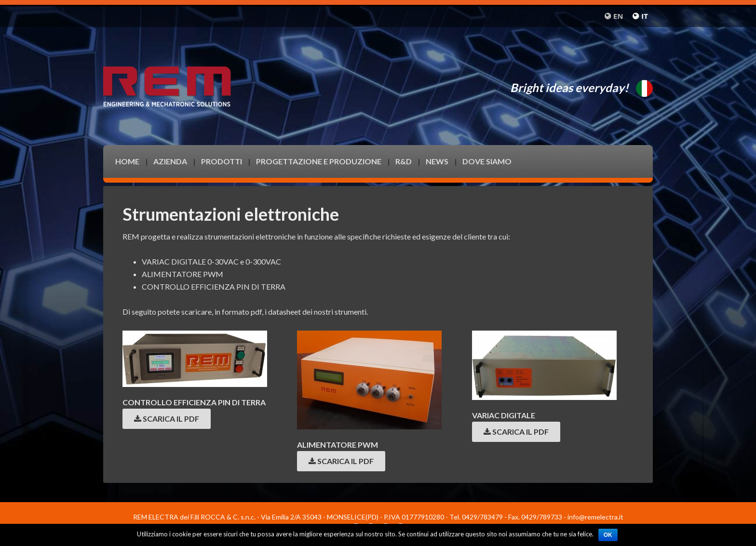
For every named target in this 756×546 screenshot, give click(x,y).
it (645, 16)
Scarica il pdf (167, 419)
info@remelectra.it (595, 517)
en (618, 16)
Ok (608, 535)
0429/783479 (482, 517)
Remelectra (180, 67)
